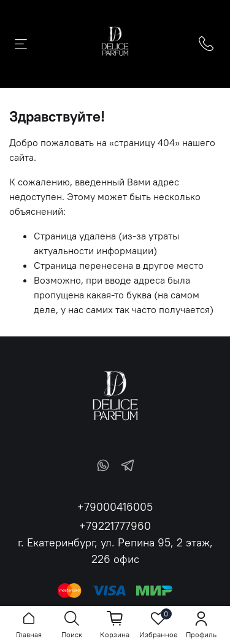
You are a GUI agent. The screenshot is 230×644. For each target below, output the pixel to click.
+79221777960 (115, 526)
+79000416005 (115, 507)
